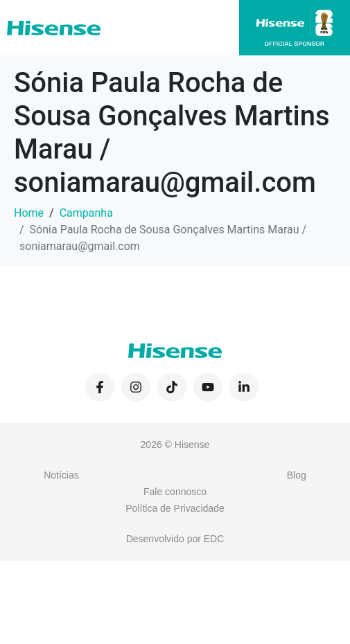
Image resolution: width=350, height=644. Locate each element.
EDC (214, 539)
